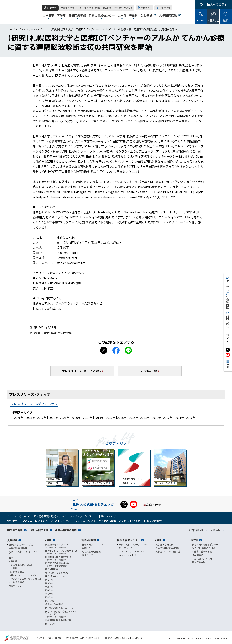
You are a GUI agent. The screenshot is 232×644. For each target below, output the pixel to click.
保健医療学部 (88, 540)
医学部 (48, 540)
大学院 (158, 540)
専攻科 (194, 540)
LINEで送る (128, 350)
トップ (11, 29)
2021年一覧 (149, 371)
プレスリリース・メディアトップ (34, 404)
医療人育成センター (129, 540)
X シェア (104, 350)
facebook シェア (116, 350)
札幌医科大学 (14, 12)
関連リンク (51, 624)
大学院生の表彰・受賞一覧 (168, 552)
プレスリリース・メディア (33, 29)
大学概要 (12, 540)
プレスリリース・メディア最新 (81, 371)
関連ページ (88, 555)
